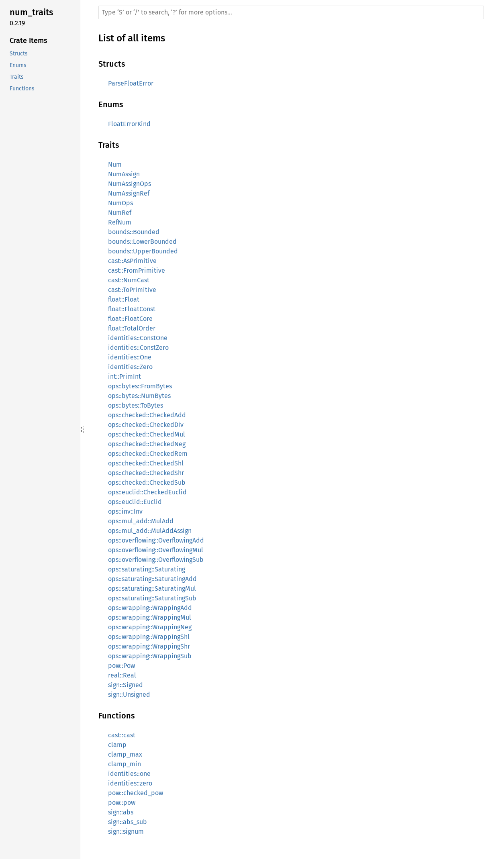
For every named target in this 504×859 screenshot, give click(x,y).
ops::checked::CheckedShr (146, 473)
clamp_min (124, 764)
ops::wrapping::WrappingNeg (150, 627)
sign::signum (126, 831)
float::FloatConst (132, 309)
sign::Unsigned (129, 695)
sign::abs (121, 812)
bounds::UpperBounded (143, 251)
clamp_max (125, 754)
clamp (117, 745)
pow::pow (122, 803)
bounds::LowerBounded (142, 242)
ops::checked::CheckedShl (146, 463)
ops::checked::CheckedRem (148, 454)
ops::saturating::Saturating (147, 569)
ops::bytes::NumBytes (139, 396)
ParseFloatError (131, 83)
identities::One (130, 357)
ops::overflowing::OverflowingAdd (156, 540)
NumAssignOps (130, 184)
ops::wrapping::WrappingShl (149, 637)
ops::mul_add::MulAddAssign (150, 531)
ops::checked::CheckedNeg (147, 444)
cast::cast (122, 735)
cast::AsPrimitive (132, 261)
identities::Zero (130, 367)
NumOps (120, 203)
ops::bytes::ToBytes (136, 405)
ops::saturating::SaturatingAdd (152, 579)
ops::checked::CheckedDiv (146, 425)
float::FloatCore (130, 319)
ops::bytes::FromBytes (140, 386)
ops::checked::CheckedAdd (147, 415)
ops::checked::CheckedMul (147, 434)
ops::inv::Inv (125, 511)
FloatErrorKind (129, 124)
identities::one (129, 774)
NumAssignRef (129, 193)
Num (115, 164)
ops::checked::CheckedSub (147, 483)
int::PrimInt (124, 376)
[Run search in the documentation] (291, 12)
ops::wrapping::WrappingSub (150, 656)
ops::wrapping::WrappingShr (149, 646)
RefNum (120, 222)
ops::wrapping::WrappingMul (150, 617)
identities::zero (130, 783)
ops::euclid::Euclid (135, 502)
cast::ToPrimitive (132, 290)
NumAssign (124, 174)
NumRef (120, 213)
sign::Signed (125, 685)
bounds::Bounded (134, 232)
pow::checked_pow (136, 793)
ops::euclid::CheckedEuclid (147, 492)
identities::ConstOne (138, 338)
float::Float (124, 299)
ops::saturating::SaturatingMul (152, 589)
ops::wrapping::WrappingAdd (150, 608)
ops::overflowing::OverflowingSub (156, 560)
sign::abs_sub (128, 822)
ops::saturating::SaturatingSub (152, 598)
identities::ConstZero (138, 348)
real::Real (122, 675)
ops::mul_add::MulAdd (141, 521)
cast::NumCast (129, 280)
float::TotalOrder (132, 328)
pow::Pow (121, 666)
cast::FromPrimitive (137, 270)
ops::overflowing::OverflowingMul (156, 550)
